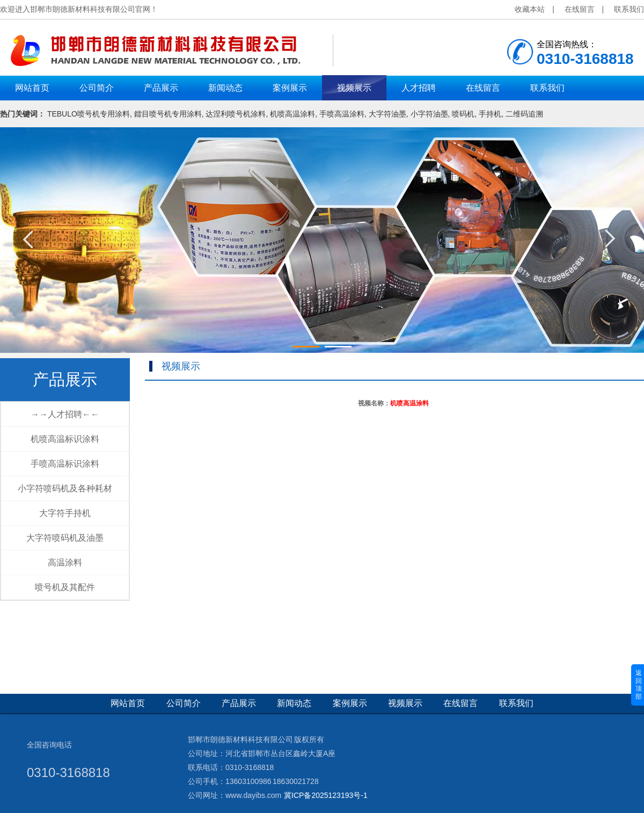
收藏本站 (530, 9)
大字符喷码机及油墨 (65, 538)
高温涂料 (65, 562)
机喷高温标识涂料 (65, 439)
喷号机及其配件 (65, 587)
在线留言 (580, 9)
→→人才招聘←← (65, 414)
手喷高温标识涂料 (65, 464)
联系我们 (629, 9)
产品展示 (65, 379)
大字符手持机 (65, 513)
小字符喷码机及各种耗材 (65, 488)
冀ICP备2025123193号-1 (326, 795)
